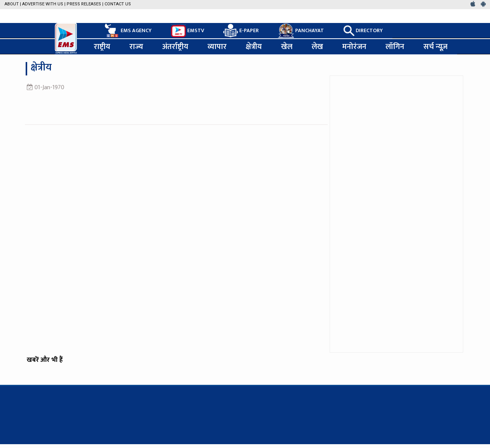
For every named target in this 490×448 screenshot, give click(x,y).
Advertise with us (43, 4)
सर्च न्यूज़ (435, 47)
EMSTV (187, 31)
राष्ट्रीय (102, 47)
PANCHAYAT (301, 31)
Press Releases (84, 4)
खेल (287, 47)
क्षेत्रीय (254, 47)
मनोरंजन (354, 47)
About (12, 4)
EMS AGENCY (127, 31)
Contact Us (118, 4)
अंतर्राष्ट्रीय (175, 47)
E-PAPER (241, 31)
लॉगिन (395, 47)
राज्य (136, 47)
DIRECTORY (363, 31)
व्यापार (217, 47)
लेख (317, 47)
